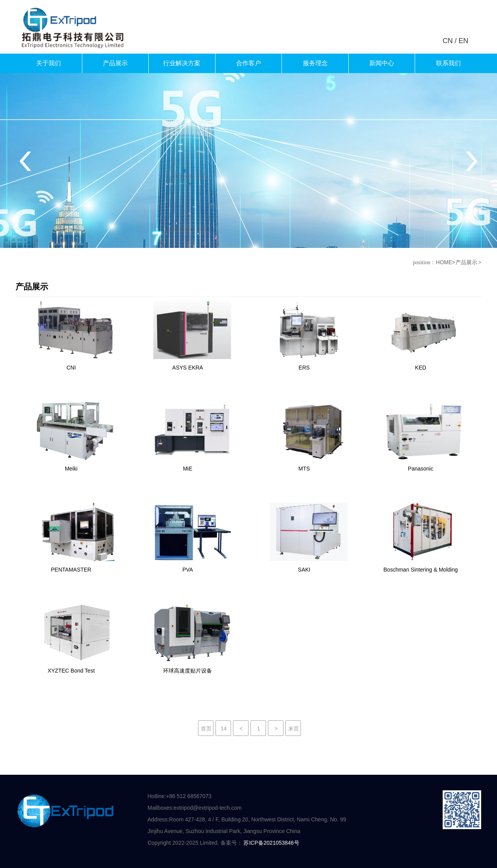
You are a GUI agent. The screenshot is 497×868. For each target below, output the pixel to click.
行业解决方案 (182, 63)
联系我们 (448, 63)
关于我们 (49, 63)
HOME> (445, 262)
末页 (294, 729)
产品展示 (115, 63)
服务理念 (315, 63)
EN (463, 41)
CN (448, 41)
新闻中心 (382, 63)
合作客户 (248, 63)
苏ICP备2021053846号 (271, 843)
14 (224, 729)
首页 (206, 729)
